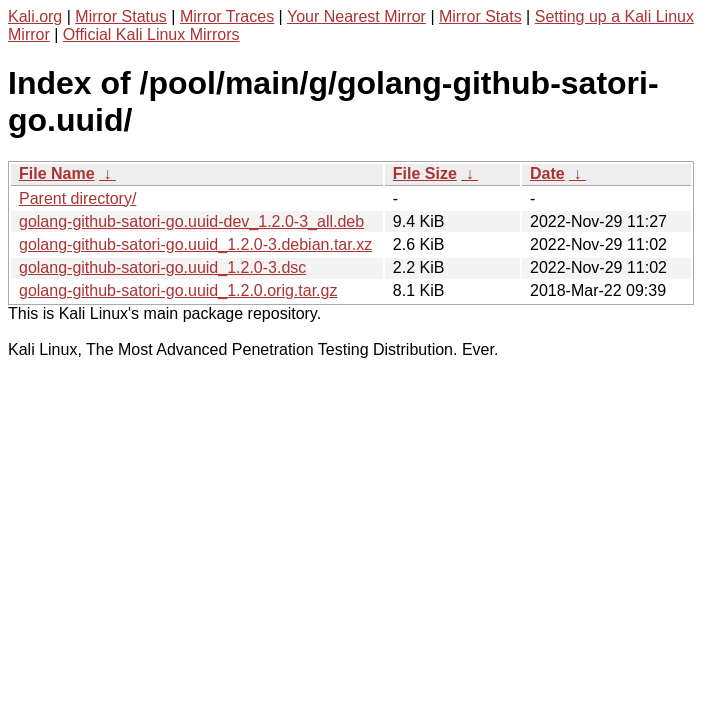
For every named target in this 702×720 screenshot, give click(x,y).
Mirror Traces (227, 16)
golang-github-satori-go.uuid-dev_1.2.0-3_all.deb (191, 221)
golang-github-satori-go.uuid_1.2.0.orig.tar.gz (178, 290)
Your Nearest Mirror (356, 16)
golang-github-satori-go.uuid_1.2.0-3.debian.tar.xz (195, 244)
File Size (425, 173)
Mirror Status (121, 16)
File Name (57, 173)
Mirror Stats (480, 16)
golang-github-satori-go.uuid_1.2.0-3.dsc (162, 267)
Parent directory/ (77, 198)
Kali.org (35, 16)
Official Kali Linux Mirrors (151, 34)
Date (547, 173)
